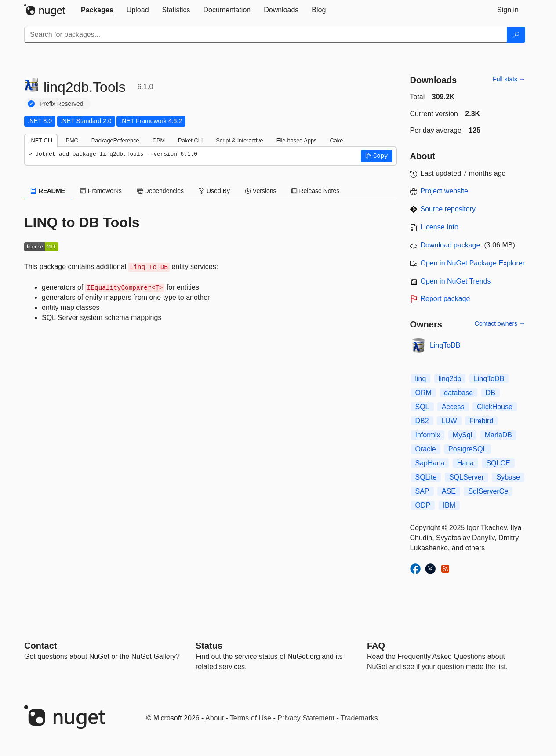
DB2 (422, 421)
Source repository (448, 209)
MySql (462, 435)
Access (453, 407)
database (458, 393)
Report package (445, 299)
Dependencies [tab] (160, 191)
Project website (445, 191)
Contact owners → (500, 323)
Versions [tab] (261, 191)
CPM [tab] (159, 140)
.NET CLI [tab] (41, 140)
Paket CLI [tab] (190, 140)
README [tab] (48, 191)
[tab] (97, 10)
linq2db (450, 379)
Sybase (508, 477)
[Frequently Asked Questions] (376, 646)
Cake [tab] (336, 140)
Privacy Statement (306, 718)
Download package (451, 245)
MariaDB (498, 435)
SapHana (430, 463)
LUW (449, 421)
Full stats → (509, 79)
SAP (422, 491)
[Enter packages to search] (266, 35)
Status (209, 646)
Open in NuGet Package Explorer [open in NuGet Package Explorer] (473, 263)
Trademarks (359, 718)
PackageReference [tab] (115, 140)
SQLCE (498, 463)
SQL (422, 407)
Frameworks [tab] (101, 191)
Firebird (481, 421)
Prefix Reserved (62, 104)
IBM (449, 505)
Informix (428, 435)
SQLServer (467, 477)
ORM (423, 393)
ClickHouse (495, 407)
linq (421, 379)
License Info (440, 227)
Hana (465, 463)
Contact (40, 646)
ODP (423, 505)
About (214, 718)
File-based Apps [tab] (297, 140)
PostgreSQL (467, 449)
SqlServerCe (488, 491)
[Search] (516, 35)
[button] (377, 156)
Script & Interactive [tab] (239, 140)
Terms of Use (251, 718)
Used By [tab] (214, 191)
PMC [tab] (72, 140)
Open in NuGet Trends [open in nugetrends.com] (456, 281)
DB (491, 393)
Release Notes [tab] (316, 191)
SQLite (426, 477)
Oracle (426, 449)
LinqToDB (445, 345)
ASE (449, 491)
